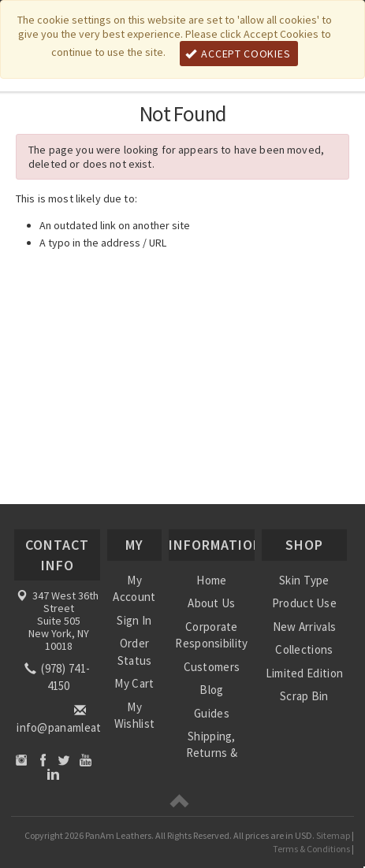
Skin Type (304, 580)
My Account (134, 588)
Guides (212, 713)
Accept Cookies (238, 54)
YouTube (86, 760)
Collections (304, 649)
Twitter (64, 760)
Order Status (135, 651)
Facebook (43, 760)
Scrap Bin (304, 696)
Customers (212, 667)
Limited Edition (305, 673)
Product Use (304, 603)
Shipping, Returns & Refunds (212, 753)
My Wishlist (134, 715)
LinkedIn (53, 774)
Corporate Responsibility (211, 635)
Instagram (22, 760)
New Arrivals (305, 627)
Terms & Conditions (311, 849)
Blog (211, 690)
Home (211, 580)
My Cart (134, 683)
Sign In (134, 620)
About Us (211, 603)
